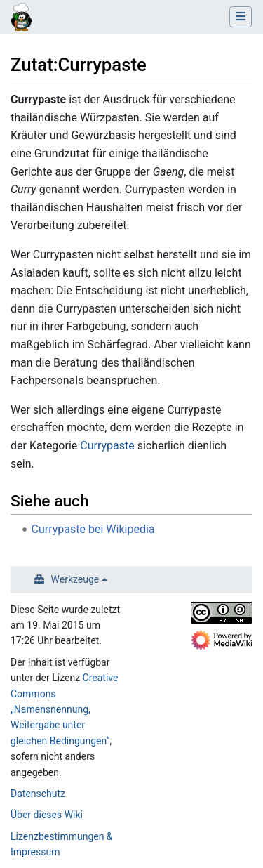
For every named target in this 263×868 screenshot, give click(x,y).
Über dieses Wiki (47, 815)
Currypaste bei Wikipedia (93, 529)
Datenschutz (38, 794)
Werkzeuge (75, 579)
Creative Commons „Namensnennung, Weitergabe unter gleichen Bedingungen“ (64, 709)
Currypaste (107, 446)
